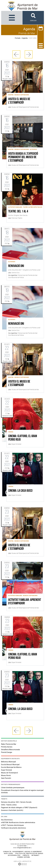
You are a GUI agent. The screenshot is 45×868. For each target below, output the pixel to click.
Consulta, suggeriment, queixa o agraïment (22, 852)
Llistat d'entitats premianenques (13, 788)
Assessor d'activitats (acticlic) (12, 810)
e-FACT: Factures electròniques (12, 825)
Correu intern (24, 857)
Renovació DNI (16, 266)
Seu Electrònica (7, 820)
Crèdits (26, 855)
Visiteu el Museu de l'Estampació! (19, 101)
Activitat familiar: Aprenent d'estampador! (25, 602)
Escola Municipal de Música (11, 767)
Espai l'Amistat (6, 770)
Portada (18, 38)
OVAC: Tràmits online (9, 805)
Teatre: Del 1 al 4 (18, 212)
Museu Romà (6, 775)
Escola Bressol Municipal (10, 765)
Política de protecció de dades (29, 853)
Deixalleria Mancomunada (10, 750)
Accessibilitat (14, 855)
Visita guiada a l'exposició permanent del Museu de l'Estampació (23, 157)
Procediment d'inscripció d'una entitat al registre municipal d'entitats (22, 791)
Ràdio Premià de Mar (9, 744)
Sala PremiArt (6, 778)
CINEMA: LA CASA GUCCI (20, 491)
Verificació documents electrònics (14, 828)
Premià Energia (7, 752)
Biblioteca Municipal (8, 762)
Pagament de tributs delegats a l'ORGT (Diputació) (19, 808)
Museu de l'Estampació (10, 773)
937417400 (23, 846)
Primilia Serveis (7, 747)
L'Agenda (25, 38)
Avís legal (9, 853)
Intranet (35, 855)
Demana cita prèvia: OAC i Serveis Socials (16, 802)
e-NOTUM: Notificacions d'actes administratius (18, 822)
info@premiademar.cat (24, 848)
